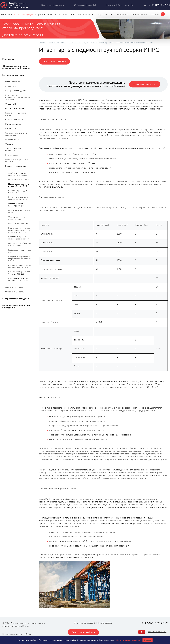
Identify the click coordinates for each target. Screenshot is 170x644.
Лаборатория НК (139, 14)
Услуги (57, 14)
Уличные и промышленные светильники (17, 134)
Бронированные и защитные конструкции (16, 306)
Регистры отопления (14, 287)
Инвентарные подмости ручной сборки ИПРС (19, 185)
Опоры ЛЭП (11, 104)
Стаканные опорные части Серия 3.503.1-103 (20, 273)
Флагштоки (10, 144)
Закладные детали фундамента (13, 149)
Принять (148, 640)
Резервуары (8, 59)
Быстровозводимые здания (16, 299)
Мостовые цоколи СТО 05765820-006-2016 (18, 205)
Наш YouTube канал (157, 632)
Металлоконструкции (78, 42)
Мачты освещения (13, 124)
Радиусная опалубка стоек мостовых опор (20, 244)
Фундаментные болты (15, 292)
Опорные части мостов (18, 223)
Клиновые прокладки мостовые (17, 191)
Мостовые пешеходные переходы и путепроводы (19, 198)
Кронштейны (11, 86)
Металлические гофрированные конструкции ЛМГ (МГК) (18, 97)
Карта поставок (105, 14)
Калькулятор (89, 14)
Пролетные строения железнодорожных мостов (20, 238)
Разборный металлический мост (20, 251)
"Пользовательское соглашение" (128, 640)
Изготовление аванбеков (19, 179)
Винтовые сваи (12, 155)
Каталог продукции (57, 42)
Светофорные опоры (14, 119)
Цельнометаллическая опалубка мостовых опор (19, 279)
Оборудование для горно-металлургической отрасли (16, 67)
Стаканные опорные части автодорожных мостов (20, 266)
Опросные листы (44, 14)
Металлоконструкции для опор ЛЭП (17, 160)
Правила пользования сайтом (17, 634)
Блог (65, 14)
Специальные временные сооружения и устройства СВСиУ (19, 258)
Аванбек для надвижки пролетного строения (18, 174)
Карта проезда (105, 623)
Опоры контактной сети (16, 108)
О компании (6, 14)
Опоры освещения (13, 82)
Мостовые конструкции (101, 42)
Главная (42, 42)
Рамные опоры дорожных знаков (16, 114)
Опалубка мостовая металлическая (17, 218)
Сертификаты (122, 14)
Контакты (154, 14)
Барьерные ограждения (15, 91)
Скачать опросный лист (54, 61)
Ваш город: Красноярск (53, 5)
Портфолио (75, 14)
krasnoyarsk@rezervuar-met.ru (120, 5)
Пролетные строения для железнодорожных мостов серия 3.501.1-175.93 (20, 230)
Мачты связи (11, 128)
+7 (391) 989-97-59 (159, 5)
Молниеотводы (12, 139)
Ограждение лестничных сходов (19, 211)
